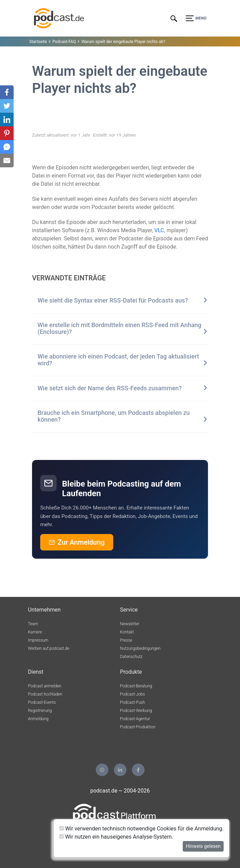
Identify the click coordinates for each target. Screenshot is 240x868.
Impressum (38, 640)
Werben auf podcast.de (49, 648)
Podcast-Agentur (135, 719)
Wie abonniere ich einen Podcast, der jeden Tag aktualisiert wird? (123, 360)
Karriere (35, 632)
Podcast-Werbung (136, 711)
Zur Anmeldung (77, 542)
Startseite (38, 42)
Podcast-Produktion (138, 727)
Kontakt (127, 632)
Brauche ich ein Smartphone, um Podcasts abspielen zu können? (123, 416)
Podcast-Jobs (132, 694)
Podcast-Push (132, 702)
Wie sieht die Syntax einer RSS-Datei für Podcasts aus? (123, 300)
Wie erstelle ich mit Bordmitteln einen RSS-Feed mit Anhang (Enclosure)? (123, 328)
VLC (159, 230)
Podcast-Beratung (136, 686)
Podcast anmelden (45, 686)
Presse (126, 640)
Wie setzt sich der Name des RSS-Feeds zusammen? (123, 388)
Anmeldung (38, 719)
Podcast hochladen (45, 694)
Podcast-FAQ (64, 42)
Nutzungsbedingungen (140, 648)
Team (33, 624)
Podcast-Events (42, 702)
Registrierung (40, 711)
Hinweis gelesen (203, 846)
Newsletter (130, 624)
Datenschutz (131, 657)
